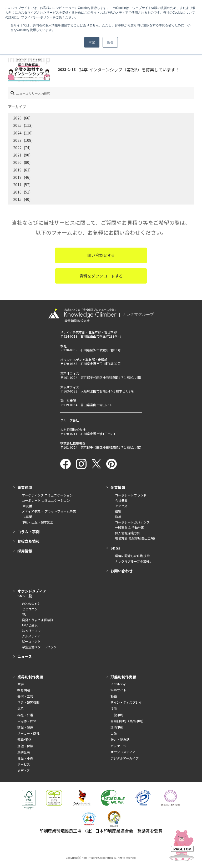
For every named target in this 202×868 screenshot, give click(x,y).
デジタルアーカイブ (125, 758)
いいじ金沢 (30, 625)
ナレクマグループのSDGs (133, 561)
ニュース (25, 656)
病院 (21, 708)
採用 (114, 708)
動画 (114, 696)
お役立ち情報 (28, 541)
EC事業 (27, 517)
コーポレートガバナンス (132, 522)
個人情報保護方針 (128, 533)
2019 (17, 170)
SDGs (115, 548)
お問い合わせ (122, 571)
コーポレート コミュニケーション (46, 500)
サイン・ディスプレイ (126, 702)
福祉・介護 (25, 715)
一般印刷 (117, 715)
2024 (17, 133)
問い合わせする (101, 255)
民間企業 (24, 752)
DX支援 (27, 506)
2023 (17, 140)
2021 (17, 155)
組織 (118, 511)
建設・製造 (25, 727)
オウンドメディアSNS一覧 (32, 593)
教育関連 (24, 690)
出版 (114, 733)
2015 (17, 199)
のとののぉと (31, 603)
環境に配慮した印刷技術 (132, 556)
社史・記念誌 (120, 739)
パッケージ (118, 746)
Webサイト (118, 690)
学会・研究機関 (28, 702)
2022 (17, 148)
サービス (24, 764)
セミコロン (30, 609)
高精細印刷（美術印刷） (128, 721)
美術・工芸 (25, 696)
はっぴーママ (31, 631)
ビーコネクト (31, 641)
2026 (17, 118)
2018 (17, 177)
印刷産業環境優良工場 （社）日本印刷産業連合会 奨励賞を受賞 (101, 831)
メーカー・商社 (28, 733)
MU (24, 614)
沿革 (118, 517)
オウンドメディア (123, 752)
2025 (17, 125)
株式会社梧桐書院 (73, 443)
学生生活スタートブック (39, 647)
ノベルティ (118, 684)
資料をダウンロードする (101, 276)
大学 (21, 684)
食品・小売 (25, 758)
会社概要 (121, 500)
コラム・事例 (28, 532)
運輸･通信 (24, 739)
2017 (17, 185)
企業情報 (118, 487)
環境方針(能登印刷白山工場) (135, 538)
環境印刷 (117, 727)
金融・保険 (25, 746)
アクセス (121, 506)
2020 (17, 162)
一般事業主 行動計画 (130, 527)
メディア (24, 770)
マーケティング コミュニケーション (47, 495)
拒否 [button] (110, 42)
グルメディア (31, 636)
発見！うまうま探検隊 (38, 620)
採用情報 (25, 551)
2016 (17, 192)
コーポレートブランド (131, 495)
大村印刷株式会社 (73, 429)
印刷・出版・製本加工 (38, 522)
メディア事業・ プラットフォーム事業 (49, 511)
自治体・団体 (27, 721)
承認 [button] (92, 42)
